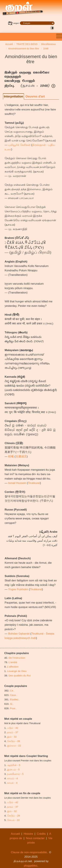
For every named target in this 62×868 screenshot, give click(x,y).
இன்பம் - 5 (13, 769)
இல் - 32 (12, 737)
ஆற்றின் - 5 (14, 765)
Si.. (12, 704)
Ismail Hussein (17, 483)
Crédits (41, 834)
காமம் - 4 (12, 778)
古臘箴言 (21, 456)
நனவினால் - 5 (15, 774)
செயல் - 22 (13, 820)
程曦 (11, 456)
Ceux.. (14, 695)
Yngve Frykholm (18, 589)
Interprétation (13, 96)
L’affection (13, 667)
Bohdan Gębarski (19, 634)
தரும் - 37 (13, 732)
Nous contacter (35, 838)
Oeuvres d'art (35, 96)
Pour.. (13, 708)
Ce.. (12, 691)
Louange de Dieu (17, 671)
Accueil (15, 834)
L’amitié (13, 662)
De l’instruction (17, 658)
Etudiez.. (15, 699)
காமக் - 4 (12, 783)
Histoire (28, 834)
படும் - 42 (13, 728)
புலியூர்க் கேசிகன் (19, 145)
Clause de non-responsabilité (29, 852)
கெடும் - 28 (14, 741)
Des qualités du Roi (20, 675)
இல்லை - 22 (14, 746)
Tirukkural (34, 483)
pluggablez (31, 866)
